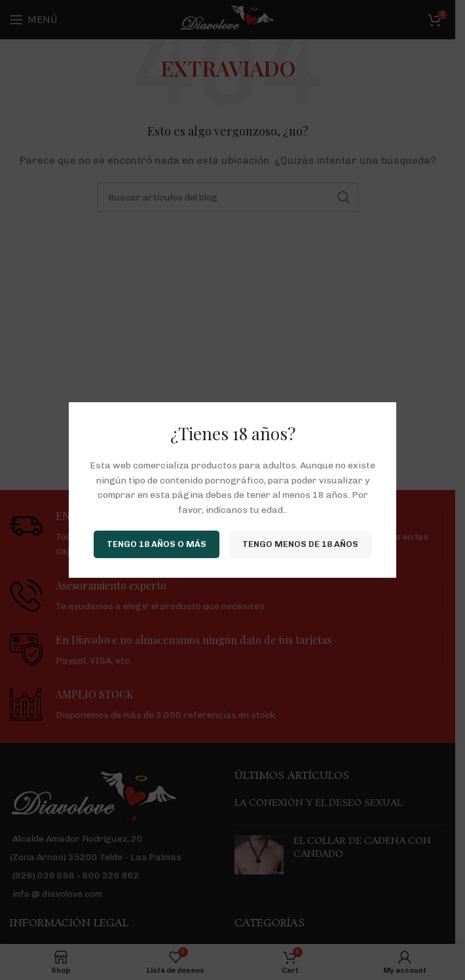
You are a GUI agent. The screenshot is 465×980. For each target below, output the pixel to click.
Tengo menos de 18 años (300, 544)
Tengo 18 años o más (157, 544)
